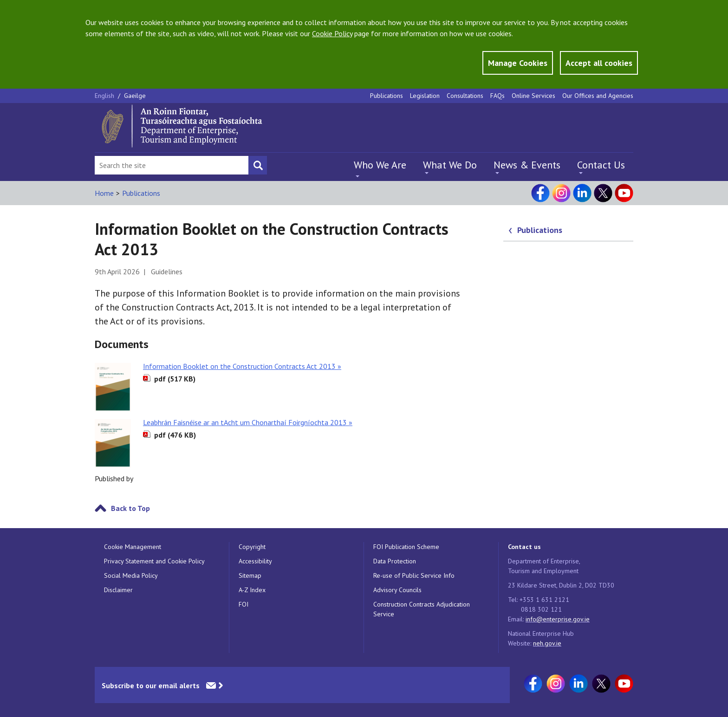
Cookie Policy (332, 33)
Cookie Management (133, 547)
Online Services (533, 96)
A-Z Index (252, 590)
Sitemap (250, 575)
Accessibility (255, 561)
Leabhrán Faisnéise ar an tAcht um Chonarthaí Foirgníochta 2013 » (248, 422)
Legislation (425, 96)
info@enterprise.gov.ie (558, 619)
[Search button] (258, 165)
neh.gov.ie (547, 643)
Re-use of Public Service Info (414, 575)
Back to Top (130, 508)
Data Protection (395, 561)
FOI (244, 604)
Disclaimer (118, 590)
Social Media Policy (131, 575)
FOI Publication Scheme (406, 547)
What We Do (450, 165)
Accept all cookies (599, 63)
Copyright (252, 547)
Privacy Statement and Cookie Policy (154, 561)
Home (104, 193)
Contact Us (601, 165)
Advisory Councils (397, 590)
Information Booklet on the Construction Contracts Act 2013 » (242, 366)
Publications (387, 96)
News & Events (527, 165)
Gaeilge (135, 96)
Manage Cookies (518, 63)
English (105, 96)
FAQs (497, 96)
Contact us (524, 547)
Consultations (465, 96)
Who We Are (380, 165)
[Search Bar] (172, 165)
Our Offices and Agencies (598, 96)
